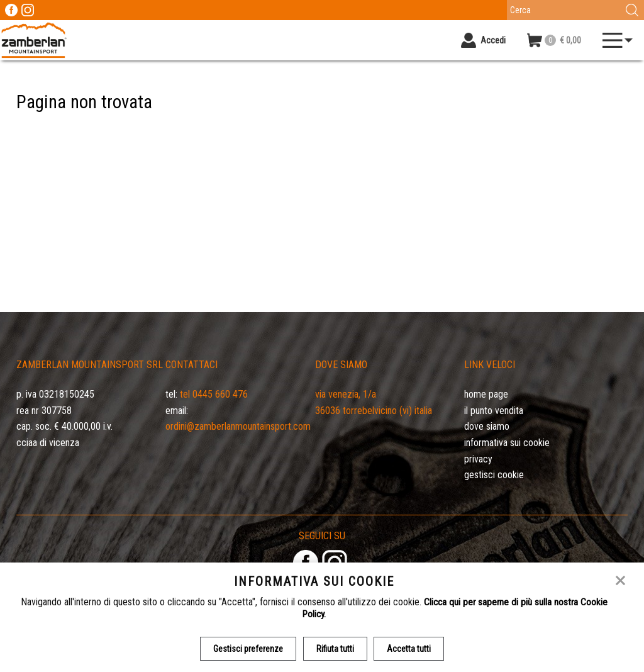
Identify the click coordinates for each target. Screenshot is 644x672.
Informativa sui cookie (507, 443)
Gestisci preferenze (247, 649)
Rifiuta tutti (335, 649)
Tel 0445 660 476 (214, 394)
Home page (486, 394)
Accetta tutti (410, 649)
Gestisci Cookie (494, 475)
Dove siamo (487, 426)
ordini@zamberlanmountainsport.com (238, 426)
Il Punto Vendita (494, 411)
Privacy (478, 459)
